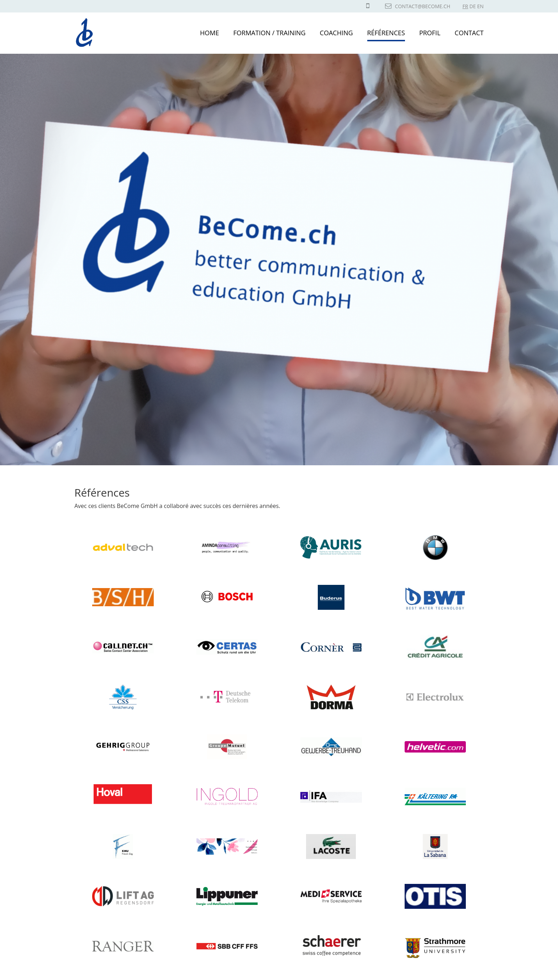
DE (473, 6)
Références (386, 33)
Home (209, 33)
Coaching (336, 33)
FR (465, 6)
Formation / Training (270, 33)
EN (480, 6)
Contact (469, 33)
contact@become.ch (418, 6)
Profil (430, 33)
